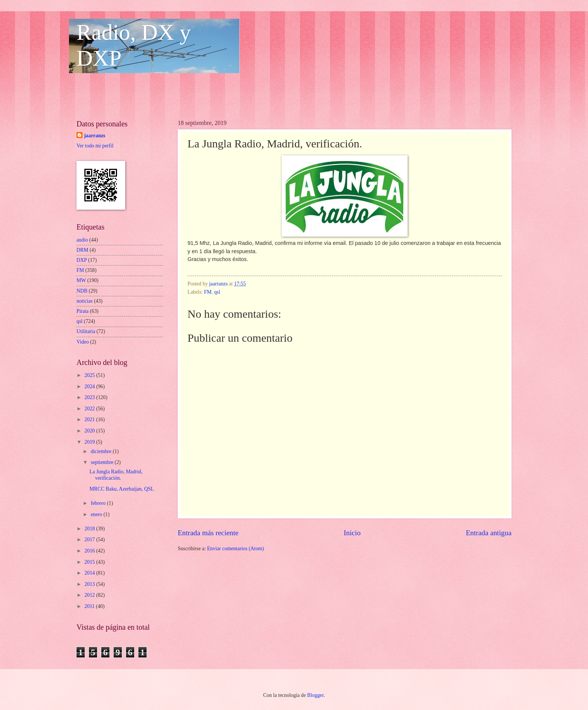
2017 (90, 540)
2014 (90, 573)
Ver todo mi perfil (95, 146)
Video (83, 342)
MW (81, 280)
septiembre (103, 462)
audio (82, 240)
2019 (90, 442)
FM (208, 292)
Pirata (82, 311)
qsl (217, 292)
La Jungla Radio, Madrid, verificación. (116, 475)
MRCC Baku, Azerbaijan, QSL (121, 489)
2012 (90, 595)
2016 (90, 551)
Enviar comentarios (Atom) (235, 549)
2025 (90, 375)
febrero (99, 503)
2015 (90, 562)
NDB (82, 291)
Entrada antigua (489, 533)
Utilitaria (86, 331)
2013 (90, 584)
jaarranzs (95, 136)
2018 (90, 529)
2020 (90, 431)
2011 (90, 606)
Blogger (315, 695)
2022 (90, 409)
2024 (90, 387)
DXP (82, 260)
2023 (90, 397)
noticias (85, 301)
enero (97, 514)
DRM (82, 250)
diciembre (102, 451)
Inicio (352, 533)
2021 (90, 420)
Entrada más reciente (208, 533)
